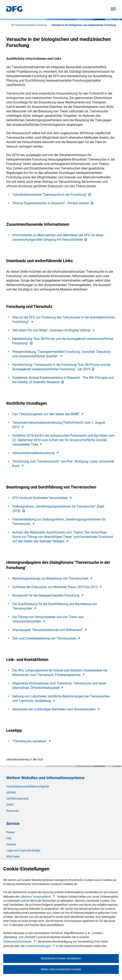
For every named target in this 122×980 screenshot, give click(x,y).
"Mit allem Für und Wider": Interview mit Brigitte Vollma (54, 330)
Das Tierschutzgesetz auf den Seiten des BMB (48, 414)
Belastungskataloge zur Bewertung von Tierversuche (53, 578)
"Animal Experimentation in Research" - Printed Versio (53, 203)
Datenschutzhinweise (20, 942)
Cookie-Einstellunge (40, 946)
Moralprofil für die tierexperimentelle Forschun (48, 595)
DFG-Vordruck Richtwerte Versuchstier (42, 498)
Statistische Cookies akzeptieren (61, 958)
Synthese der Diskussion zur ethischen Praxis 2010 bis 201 (57, 587)
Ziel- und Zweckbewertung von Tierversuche (47, 638)
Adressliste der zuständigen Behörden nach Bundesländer (56, 709)
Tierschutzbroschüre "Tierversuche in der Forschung (52, 195)
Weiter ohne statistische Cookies (61, 969)
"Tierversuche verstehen (32, 741)
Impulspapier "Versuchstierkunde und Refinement (50, 630)
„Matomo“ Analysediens (38, 897)
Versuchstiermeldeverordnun (36, 453)
